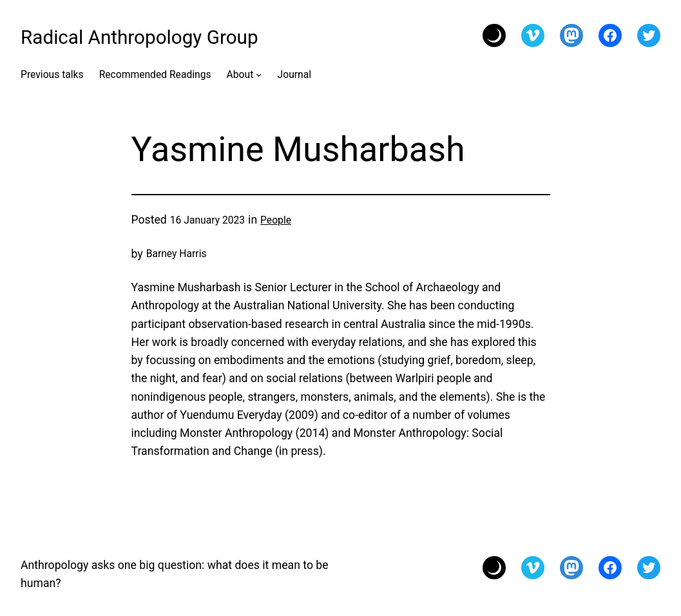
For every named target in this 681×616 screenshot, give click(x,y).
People (276, 220)
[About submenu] (259, 74)
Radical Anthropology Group (139, 37)
